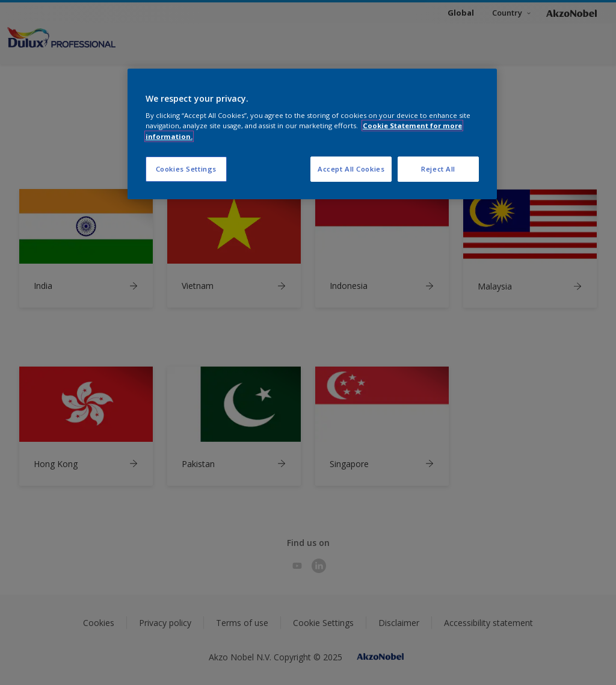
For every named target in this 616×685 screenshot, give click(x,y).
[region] (312, 134)
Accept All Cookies (351, 169)
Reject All (438, 169)
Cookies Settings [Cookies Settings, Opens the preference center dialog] (186, 169)
